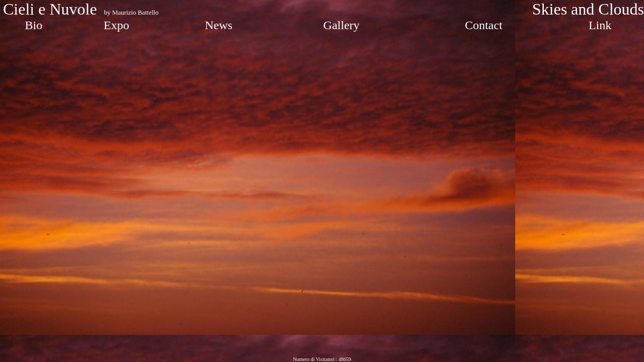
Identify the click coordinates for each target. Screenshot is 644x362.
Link (600, 25)
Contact (484, 25)
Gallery (342, 25)
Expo (116, 25)
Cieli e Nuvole (52, 9)
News (219, 25)
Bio (34, 25)
